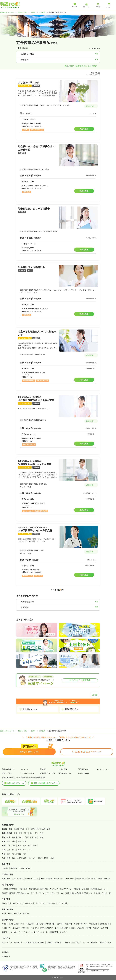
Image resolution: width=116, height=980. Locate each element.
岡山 (14, 850)
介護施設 (86, 889)
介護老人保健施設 (9, 893)
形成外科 (34, 928)
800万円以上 (64, 903)
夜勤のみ (26, 914)
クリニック (54, 889)
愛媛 (19, 854)
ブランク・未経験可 (90, 942)
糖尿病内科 (78, 924)
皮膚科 (73, 928)
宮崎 (40, 858)
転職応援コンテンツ (47, 773)
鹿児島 (46, 858)
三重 (24, 841)
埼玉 (21, 837)
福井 (31, 833)
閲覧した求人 (7, 773)
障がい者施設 (77, 893)
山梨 (36, 833)
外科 (86, 924)
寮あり (68, 942)
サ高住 (67, 893)
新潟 (15, 833)
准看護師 (14, 868)
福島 (48, 829)
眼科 (57, 928)
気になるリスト (103, 769)
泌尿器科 (81, 928)
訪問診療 (92, 879)
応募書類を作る (84, 769)
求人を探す (63, 769)
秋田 (38, 829)
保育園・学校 (81, 879)
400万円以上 (18, 903)
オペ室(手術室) (18, 879)
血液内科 (60, 924)
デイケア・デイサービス (40, 893)
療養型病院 (33, 889)
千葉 (26, 837)
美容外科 (5, 924)
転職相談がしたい (30, 709)
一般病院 (5, 889)
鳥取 (19, 850)
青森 (22, 829)
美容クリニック (66, 889)
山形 (43, 829)
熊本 (29, 858)
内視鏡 (99, 879)
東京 (9, 837)
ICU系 (36, 879)
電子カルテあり (105, 942)
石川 (26, 833)
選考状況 (43, 769)
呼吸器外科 (93, 924)
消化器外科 (6, 928)
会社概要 (5, 952)
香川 (14, 854)
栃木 (36, 837)
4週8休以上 (18, 942)
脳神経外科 (16, 928)
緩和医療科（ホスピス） (59, 932)
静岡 (19, 841)
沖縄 (52, 858)
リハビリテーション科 (27, 932)
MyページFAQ (83, 773)
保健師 (22, 868)
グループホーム (57, 893)
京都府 (33, 12)
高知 (24, 854)
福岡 (14, 858)
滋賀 (24, 846)
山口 (30, 850)
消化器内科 (40, 924)
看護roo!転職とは (8, 769)
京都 (14, 846)
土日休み (28, 942)
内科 (22, 924)
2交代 (4, 914)
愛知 (9, 841)
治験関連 (107, 879)
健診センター (89, 893)
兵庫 (19, 846)
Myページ (25, 769)
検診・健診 (70, 879)
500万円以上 (30, 903)
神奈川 (15, 837)
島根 (24, 850)
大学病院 (14, 889)
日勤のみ (18, 914)
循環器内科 (51, 924)
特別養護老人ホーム (98, 889)
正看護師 (5, 868)
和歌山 (36, 846)
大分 (35, 858)
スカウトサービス (28, 773)
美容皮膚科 (15, 924)
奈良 (30, 846)
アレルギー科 (43, 932)
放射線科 (105, 928)
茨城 (31, 837)
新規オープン (7, 942)
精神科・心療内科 (93, 928)
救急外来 (29, 879)
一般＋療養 (23, 889)
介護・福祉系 (59, 879)
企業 (109, 893)
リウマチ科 (13, 932)
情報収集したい (72, 709)
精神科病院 (44, 889)
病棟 (4, 879)
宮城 (33, 829)
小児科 (42, 928)
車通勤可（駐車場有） (55, 942)
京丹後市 (42, 12)
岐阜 (14, 841)
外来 (9, 879)
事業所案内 (6, 956)
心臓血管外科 (105, 924)
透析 (42, 879)
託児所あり (76, 942)
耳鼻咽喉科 (64, 928)
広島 (9, 850)
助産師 (28, 868)
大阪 (9, 846)
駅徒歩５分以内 (39, 942)
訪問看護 (49, 879)
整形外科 (26, 928)
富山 (21, 833)
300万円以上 (7, 903)
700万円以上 (52, 903)
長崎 (24, 858)
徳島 (9, 854)
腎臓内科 (69, 924)
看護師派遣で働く (66, 773)
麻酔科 (4, 932)
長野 (42, 833)
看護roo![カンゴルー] (7, 12)
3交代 (10, 914)
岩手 (28, 829)
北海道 (16, 829)
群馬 (42, 837)
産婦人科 (50, 928)
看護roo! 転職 (22, 12)
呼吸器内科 (30, 924)
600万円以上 (41, 903)
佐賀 (19, 858)
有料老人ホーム (23, 893)
